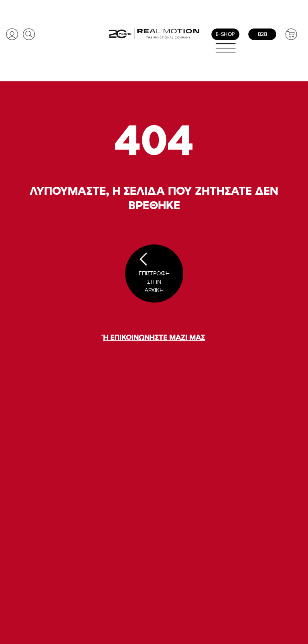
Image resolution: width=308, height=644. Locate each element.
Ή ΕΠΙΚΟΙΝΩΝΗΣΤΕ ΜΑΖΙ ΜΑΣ (154, 337)
